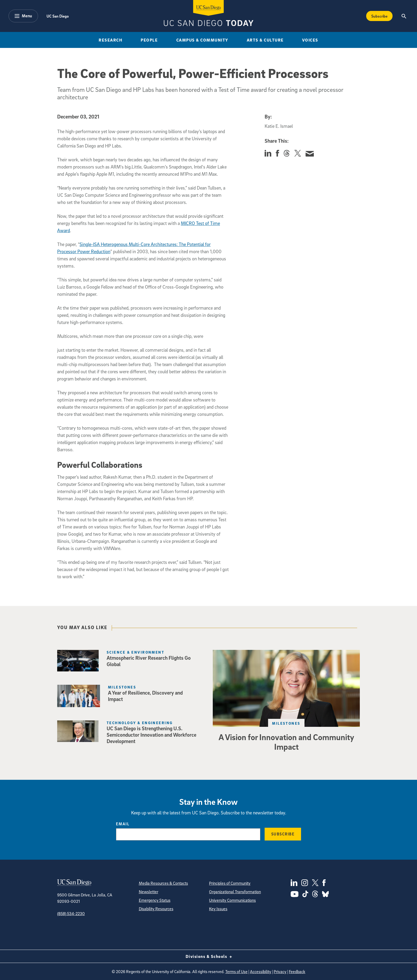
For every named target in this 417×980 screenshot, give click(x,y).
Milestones (122, 687)
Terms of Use (236, 971)
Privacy (280, 971)
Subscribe (283, 834)
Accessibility (261, 971)
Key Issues (218, 909)
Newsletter (149, 892)
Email (123, 824)
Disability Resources (156, 909)
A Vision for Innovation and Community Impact (286, 742)
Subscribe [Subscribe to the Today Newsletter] (379, 16)
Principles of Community (230, 883)
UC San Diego (58, 16)
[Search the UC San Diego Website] (404, 16)
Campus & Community (202, 40)
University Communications (232, 900)
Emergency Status (155, 900)
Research (110, 40)
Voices (310, 40)
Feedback (297, 971)
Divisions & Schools (209, 956)
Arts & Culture (265, 40)
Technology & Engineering (140, 723)
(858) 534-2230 (71, 913)
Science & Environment (135, 652)
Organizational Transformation (235, 892)
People (149, 40)
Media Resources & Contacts (163, 883)
